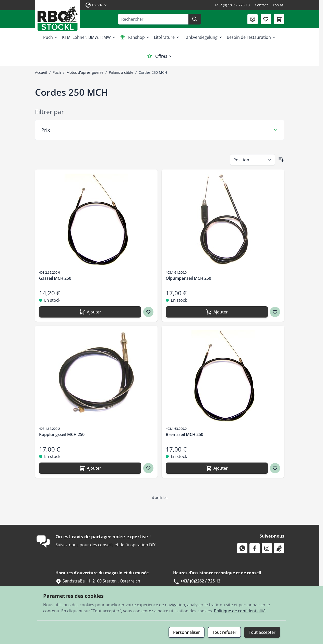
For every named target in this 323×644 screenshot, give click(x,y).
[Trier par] (253, 160)
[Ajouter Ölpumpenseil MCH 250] (217, 312)
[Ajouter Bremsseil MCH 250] (217, 468)
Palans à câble (121, 72)
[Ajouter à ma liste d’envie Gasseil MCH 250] (148, 312)
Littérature (167, 37)
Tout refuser (224, 632)
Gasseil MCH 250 (55, 278)
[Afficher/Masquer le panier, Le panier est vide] (279, 19)
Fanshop (135, 37)
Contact (261, 5)
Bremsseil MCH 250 (184, 434)
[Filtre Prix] (160, 130)
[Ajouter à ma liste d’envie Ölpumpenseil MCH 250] (275, 312)
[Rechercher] (195, 19)
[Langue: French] (96, 5)
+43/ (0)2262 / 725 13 (232, 5)
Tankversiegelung (203, 37)
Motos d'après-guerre (85, 72)
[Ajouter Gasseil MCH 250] (90, 312)
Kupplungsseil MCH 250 (62, 434)
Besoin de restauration (251, 37)
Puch (51, 37)
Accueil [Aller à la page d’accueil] (41, 72)
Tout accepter (262, 632)
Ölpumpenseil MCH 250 (188, 278)
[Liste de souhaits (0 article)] (266, 19)
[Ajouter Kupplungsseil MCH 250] (90, 468)
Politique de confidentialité (240, 611)
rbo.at (278, 5)
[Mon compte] (253, 19)
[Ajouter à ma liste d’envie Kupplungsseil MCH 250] (148, 468)
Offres (160, 56)
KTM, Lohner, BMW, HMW (89, 37)
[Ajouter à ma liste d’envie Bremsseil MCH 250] (275, 468)
